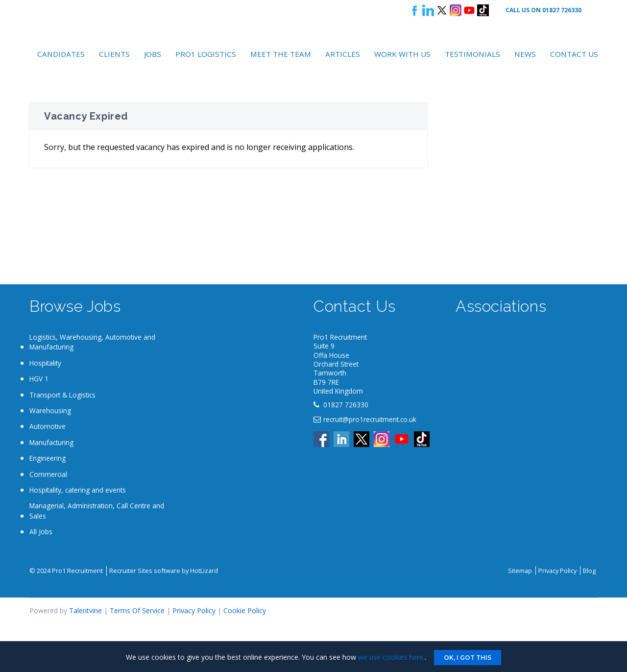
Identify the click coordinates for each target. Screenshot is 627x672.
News (525, 54)
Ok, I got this (468, 658)
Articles (343, 54)
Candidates (61, 54)
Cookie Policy (245, 610)
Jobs (153, 54)
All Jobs (41, 532)
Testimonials (472, 54)
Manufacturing (51, 442)
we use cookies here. (391, 657)
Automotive (48, 426)
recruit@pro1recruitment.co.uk (370, 419)
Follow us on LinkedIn (428, 10)
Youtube (469, 10)
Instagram (456, 10)
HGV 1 (39, 379)
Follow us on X (442, 10)
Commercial (48, 474)
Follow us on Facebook (414, 10)
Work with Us (402, 54)
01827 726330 (346, 405)
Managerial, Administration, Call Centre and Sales (97, 510)
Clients (114, 54)
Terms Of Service (137, 610)
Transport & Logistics (62, 395)
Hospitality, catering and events (78, 490)
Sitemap (520, 571)
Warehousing (50, 411)
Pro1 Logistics (206, 54)
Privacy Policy (557, 571)
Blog (589, 571)
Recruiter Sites (131, 571)
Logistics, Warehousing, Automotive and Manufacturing (92, 342)
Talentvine (85, 610)
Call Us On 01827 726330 (543, 10)
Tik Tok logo (483, 10)
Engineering (48, 458)
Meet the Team (281, 54)
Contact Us (574, 54)
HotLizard (204, 571)
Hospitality (45, 363)
